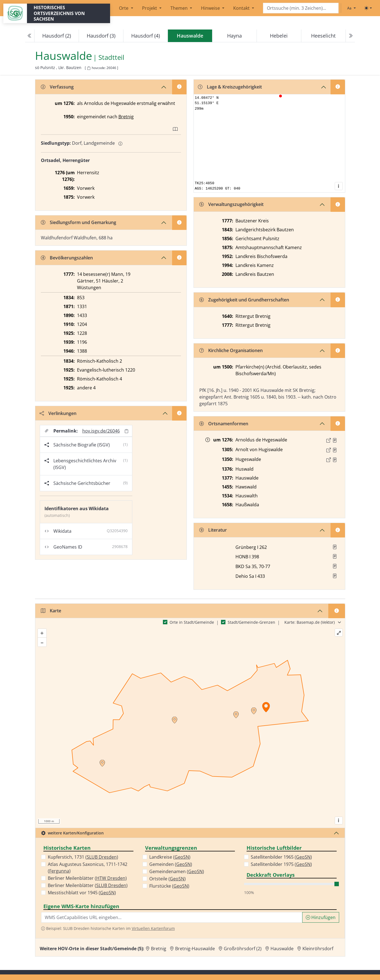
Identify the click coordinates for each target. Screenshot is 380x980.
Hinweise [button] (211, 8)
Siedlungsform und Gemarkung (79, 222)
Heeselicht (323, 36)
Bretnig (126, 117)
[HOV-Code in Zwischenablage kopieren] (89, 68)
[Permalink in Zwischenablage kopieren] (126, 431)
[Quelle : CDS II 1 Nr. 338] (335, 450)
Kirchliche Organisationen (231, 350)
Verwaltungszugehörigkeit (231, 204)
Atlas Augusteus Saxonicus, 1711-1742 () (88, 868)
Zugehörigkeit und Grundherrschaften (244, 300)
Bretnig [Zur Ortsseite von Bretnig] (159, 949)
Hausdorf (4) (146, 36)
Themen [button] (180, 8)
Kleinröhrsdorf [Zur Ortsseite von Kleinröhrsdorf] (318, 949)
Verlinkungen (58, 413)
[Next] (350, 36)
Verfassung (57, 87)
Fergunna (59, 871)
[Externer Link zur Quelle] (329, 440)
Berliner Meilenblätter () (87, 878)
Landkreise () (170, 857)
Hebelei (279, 36)
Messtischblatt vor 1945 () (82, 893)
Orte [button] (124, 8)
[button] (335, 440)
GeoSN (107, 893)
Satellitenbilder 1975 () (281, 864)
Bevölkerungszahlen (67, 258)
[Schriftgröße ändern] (351, 8)
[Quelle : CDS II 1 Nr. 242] (335, 440)
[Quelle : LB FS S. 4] (335, 460)
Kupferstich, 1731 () (83, 857)
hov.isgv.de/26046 (101, 431)
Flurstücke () (169, 886)
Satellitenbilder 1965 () (281, 857)
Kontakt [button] (242, 8)
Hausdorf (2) (57, 36)
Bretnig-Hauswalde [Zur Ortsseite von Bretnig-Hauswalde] (195, 949)
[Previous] (30, 36)
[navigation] (190, 36)
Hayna (234, 36)
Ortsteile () (167, 879)
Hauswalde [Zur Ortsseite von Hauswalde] (282, 949)
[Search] (301, 8)
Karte (51, 611)
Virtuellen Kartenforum (153, 928)
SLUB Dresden (102, 857)
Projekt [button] (150, 8)
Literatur (213, 530)
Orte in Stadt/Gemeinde (192, 622)
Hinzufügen (321, 917)
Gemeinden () (171, 864)
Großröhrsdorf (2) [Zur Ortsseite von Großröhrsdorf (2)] (243, 949)
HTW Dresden (111, 878)
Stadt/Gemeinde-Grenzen (251, 622)
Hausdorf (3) (101, 36)
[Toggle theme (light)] (368, 8)
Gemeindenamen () (177, 871)
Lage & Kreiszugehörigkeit (230, 87)
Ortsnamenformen (224, 424)
